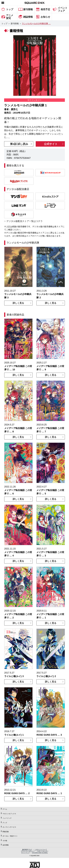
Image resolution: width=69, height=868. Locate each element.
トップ (4, 23)
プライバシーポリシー (28, 851)
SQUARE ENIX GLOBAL (40, 853)
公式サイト (51, 144)
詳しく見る (18, 303)
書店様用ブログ (27, 850)
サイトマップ (25, 853)
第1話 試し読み (19, 144)
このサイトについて (41, 850)
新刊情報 (15, 23)
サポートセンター (43, 851)
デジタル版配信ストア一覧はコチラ (25, 221)
